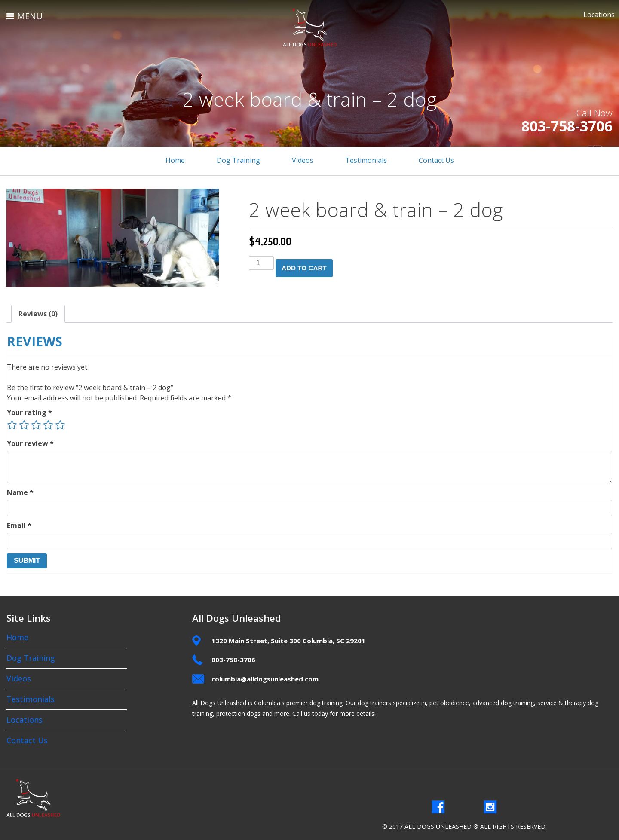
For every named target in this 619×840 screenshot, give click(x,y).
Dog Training (238, 160)
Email (19, 524)
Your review (30, 442)
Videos (303, 160)
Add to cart (306, 266)
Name (20, 491)
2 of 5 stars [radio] (24, 423)
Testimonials (366, 160)
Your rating (29, 411)
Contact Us (436, 160)
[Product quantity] (261, 263)
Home (175, 160)
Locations (599, 15)
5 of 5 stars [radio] (60, 423)
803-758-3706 (558, 126)
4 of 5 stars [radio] (48, 423)
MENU (25, 16)
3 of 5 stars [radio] (36, 423)
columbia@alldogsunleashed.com (265, 677)
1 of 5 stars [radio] (12, 423)
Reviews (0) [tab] (38, 312)
